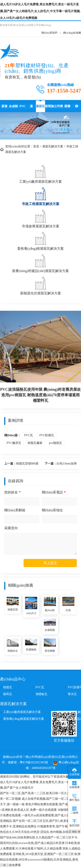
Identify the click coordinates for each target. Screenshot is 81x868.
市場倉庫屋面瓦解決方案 (41, 218)
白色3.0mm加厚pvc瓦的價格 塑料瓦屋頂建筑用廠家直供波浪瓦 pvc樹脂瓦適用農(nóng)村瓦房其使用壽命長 (60, 464)
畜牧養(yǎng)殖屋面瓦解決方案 (41, 241)
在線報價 (74, 785)
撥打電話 (74, 797)
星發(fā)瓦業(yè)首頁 (5, 108)
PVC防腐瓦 (23, 108)
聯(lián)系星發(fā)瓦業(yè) (77, 108)
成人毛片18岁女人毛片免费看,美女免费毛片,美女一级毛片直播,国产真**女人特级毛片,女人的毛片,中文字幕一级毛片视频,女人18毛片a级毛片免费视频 (40, 11)
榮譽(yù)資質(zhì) (67, 108)
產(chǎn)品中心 (31, 108)
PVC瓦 (29, 435)
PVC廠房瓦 (14, 443)
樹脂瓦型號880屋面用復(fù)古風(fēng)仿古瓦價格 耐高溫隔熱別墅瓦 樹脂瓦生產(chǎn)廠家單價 (21, 464)
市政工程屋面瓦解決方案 (41, 196)
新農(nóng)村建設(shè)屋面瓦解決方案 (40, 263)
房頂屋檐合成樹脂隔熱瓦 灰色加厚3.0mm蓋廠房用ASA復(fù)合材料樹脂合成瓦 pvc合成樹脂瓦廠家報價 (50, 651)
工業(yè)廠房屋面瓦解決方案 (41, 174)
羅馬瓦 (8, 694)
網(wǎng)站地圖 (72, 33)
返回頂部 (74, 823)
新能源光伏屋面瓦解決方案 (41, 285)
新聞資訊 (50, 108)
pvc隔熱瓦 (55, 443)
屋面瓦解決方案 (40, 108)
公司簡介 (58, 108)
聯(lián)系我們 (49, 33)
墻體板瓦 (41, 694)
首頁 (36, 146)
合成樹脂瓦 (13, 108)
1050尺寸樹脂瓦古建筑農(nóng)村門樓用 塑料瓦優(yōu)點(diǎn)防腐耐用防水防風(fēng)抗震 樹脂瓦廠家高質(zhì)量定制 (31, 614)
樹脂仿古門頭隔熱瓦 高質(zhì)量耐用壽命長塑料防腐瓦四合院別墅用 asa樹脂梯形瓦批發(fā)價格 (13, 651)
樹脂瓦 (8, 687)
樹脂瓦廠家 (35, 443)
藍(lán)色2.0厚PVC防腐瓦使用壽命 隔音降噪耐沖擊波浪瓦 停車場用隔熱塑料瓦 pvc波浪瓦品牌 (50, 611)
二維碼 (74, 810)
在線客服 (74, 772)
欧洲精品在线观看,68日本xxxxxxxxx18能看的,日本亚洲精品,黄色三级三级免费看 (40, 860)
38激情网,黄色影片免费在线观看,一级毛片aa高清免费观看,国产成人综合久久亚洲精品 (40, 815)
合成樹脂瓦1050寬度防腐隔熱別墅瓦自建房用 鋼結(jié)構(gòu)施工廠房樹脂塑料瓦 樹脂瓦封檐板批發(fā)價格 (50, 630)
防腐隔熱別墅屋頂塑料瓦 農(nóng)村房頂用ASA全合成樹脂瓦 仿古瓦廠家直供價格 (31, 650)
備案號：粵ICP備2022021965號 (28, 762)
